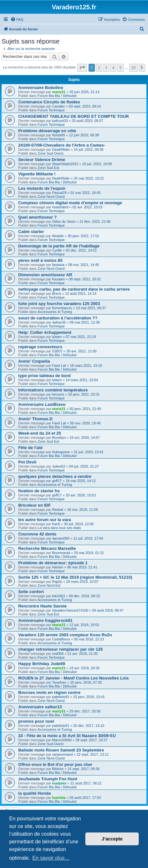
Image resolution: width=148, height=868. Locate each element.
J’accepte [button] (112, 839)
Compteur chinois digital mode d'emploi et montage (70, 203)
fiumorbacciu (62, 308)
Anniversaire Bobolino (41, 88)
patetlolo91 (61, 697)
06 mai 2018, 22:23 (89, 639)
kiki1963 (58, 596)
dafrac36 (59, 322)
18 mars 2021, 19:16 (86, 366)
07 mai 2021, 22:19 (81, 337)
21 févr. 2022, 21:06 (95, 221)
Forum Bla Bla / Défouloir (57, 96)
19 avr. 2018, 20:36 (84, 668)
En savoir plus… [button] (51, 858)
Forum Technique (51, 110)
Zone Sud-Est (48, 168)
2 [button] (99, 68)
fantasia (58, 265)
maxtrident (60, 207)
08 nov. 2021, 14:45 (84, 265)
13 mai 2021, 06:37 (91, 308)
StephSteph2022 (65, 164)
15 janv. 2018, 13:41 (89, 697)
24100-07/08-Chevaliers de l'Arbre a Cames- (62, 145)
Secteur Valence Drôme (42, 160)
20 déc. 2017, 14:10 (89, 726)
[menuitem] (17, 20)
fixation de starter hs (39, 491)
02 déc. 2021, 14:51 (81, 250)
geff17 (57, 481)
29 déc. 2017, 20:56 (85, 711)
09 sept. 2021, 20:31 (85, 279)
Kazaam (58, 279)
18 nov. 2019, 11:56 (82, 510)
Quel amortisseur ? (37, 217)
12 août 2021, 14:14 (81, 293)
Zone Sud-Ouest (51, 153)
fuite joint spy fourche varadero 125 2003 (59, 304)
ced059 (58, 654)
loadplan (59, 783)
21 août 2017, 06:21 (86, 783)
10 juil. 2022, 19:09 (97, 164)
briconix (58, 394)
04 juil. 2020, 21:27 (84, 466)
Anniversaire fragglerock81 (45, 620)
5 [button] (120, 68)
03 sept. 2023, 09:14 (85, 106)
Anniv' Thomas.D (35, 419)
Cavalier (58, 106)
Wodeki (58, 236)
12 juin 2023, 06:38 (84, 135)
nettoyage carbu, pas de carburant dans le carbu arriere (74, 289)
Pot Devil (27, 462)
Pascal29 (59, 193)
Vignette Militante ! (37, 174)
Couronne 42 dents (37, 534)
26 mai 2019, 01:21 (89, 553)
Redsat (58, 510)
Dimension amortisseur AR (45, 275)
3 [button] (106, 68)
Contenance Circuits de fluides (49, 102)
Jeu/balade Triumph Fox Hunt (48, 779)
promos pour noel (36, 721)
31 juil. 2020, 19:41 (89, 452)
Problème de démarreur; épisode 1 (53, 563)
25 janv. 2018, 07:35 (86, 682)
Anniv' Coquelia (34, 361)
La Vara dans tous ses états (59, 528)
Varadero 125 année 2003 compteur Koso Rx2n (65, 635)
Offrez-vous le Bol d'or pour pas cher (55, 764)
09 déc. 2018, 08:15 (84, 596)
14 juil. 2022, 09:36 (89, 149)
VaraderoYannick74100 (70, 610)
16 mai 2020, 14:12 (81, 481)
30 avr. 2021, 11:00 (82, 351)
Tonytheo (59, 682)
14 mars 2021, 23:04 (82, 380)
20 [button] (133, 68)
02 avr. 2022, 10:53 (87, 207)
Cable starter (31, 232)
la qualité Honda (35, 793)
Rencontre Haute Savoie (43, 606)
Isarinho (59, 798)
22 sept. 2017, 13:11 (93, 754)
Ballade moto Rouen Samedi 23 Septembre (61, 750)
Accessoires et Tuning (55, 312)
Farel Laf (59, 366)
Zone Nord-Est (49, 585)
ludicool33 (60, 121)
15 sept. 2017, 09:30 (83, 769)
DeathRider (61, 149)
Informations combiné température (53, 390)
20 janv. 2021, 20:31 (84, 394)
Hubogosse (61, 452)
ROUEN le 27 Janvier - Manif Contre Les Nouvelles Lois (74, 678)
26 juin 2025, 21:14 (84, 92)
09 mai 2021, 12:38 (85, 322)
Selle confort (31, 592)
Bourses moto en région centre (49, 692)
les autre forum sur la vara (45, 520)
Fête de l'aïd (30, 448)
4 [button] (113, 68)
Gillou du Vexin (64, 221)
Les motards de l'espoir (42, 188)
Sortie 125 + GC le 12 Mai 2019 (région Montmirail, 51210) (75, 577)
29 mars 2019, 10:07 (82, 582)
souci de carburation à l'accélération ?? (58, 318)
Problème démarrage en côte (47, 131)
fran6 (56, 524)
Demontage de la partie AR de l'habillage (59, 246)
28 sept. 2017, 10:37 (91, 740)
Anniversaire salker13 (40, 707)
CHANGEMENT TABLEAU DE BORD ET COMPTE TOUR (74, 116)
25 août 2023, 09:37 (88, 121)
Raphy (57, 582)
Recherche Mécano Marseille (47, 548)
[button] (82, 68)
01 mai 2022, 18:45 (85, 193)
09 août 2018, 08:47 (108, 610)
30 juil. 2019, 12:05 (79, 524)
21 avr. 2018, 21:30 (82, 654)
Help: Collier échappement (45, 332)
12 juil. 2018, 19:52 (84, 625)
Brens (57, 293)
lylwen (57, 337)
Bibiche (58, 769)
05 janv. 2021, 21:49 (85, 409)
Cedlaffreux (61, 639)
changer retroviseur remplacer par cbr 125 (61, 649)
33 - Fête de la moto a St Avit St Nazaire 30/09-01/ (67, 736)
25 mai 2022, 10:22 (89, 178)
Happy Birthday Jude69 (42, 664)
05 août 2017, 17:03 (85, 798)
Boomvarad (61, 553)
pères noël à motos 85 (40, 260)
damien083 (61, 538)
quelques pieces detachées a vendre (55, 476)
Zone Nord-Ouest (51, 197)
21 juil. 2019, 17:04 (88, 538)
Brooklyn (59, 438)
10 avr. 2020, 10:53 (81, 495)
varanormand (62, 754)
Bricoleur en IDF (35, 505)
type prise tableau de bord (44, 376)
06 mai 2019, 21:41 (82, 567)
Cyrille (57, 250)
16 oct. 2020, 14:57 (85, 438)
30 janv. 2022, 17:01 (84, 236)
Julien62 (59, 466)
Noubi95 (59, 135)
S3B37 (57, 351)
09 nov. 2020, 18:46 (85, 423)
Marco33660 (62, 740)
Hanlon (58, 567)
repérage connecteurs (40, 347)
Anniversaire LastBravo (42, 404)
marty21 (59, 92)
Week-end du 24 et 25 (40, 433)
